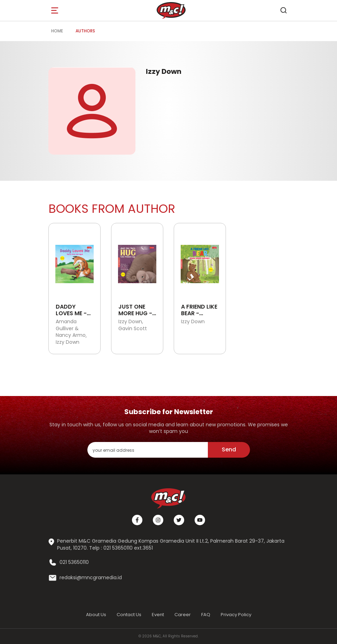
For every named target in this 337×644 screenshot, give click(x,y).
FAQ (206, 615)
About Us (96, 615)
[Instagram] (158, 520)
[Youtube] (200, 520)
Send (229, 449)
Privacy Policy (236, 615)
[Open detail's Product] (75, 262)
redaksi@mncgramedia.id (91, 578)
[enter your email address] (148, 450)
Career (183, 615)
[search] (283, 10)
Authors (85, 31)
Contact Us (129, 615)
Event (158, 615)
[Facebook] (137, 520)
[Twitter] (179, 520)
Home (57, 31)
